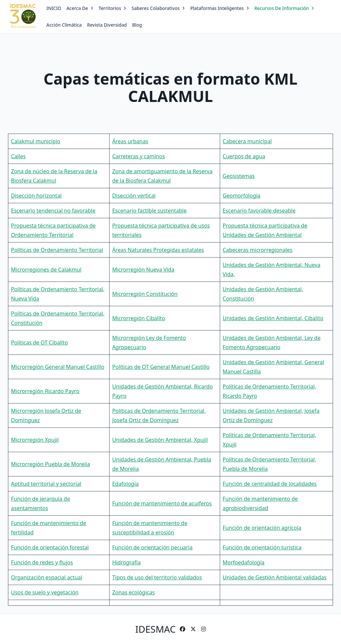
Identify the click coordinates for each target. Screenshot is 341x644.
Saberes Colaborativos (158, 8)
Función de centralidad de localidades (270, 484)
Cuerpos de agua (244, 156)
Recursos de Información (284, 8)
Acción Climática (64, 25)
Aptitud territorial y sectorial (46, 484)
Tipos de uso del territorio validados (157, 577)
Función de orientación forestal (50, 547)
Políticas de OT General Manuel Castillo (161, 367)
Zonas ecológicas (134, 592)
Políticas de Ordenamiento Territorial (57, 250)
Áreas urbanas (130, 141)
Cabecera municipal (247, 141)
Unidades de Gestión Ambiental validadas (275, 577)
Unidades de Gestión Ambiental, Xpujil (160, 440)
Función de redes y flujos (42, 562)
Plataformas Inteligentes (219, 8)
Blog (137, 25)
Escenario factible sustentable (150, 211)
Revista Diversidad (107, 25)
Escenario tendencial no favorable (53, 211)
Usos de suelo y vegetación (45, 592)
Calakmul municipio (36, 141)
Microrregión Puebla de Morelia (50, 464)
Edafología (126, 484)
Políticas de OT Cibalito (39, 342)
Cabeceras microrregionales (258, 250)
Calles (18, 156)
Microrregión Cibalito (139, 318)
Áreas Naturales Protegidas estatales (158, 250)
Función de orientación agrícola (262, 528)
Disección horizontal (36, 196)
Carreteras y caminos (139, 156)
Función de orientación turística (262, 547)
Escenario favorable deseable (259, 211)
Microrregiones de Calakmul (46, 270)
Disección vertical (134, 196)
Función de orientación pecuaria (152, 547)
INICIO (54, 8)
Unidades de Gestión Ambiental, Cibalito (273, 318)
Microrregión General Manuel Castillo (58, 367)
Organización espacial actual (47, 577)
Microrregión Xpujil (35, 440)
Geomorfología (242, 196)
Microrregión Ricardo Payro (45, 391)
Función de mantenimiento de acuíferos (162, 503)
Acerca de (80, 8)
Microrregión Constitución (145, 294)
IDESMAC (155, 629)
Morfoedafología (244, 562)
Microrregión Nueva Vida (143, 270)
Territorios (112, 8)
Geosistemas (239, 176)
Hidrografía (127, 562)
